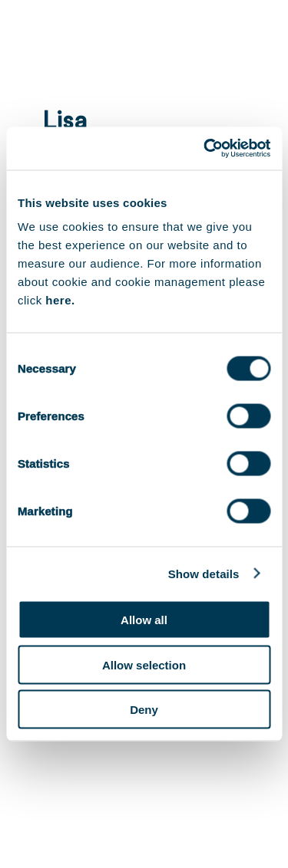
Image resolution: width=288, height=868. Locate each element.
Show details (204, 573)
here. (60, 300)
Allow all (144, 620)
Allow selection (144, 664)
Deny (144, 710)
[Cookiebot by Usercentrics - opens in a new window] (205, 149)
